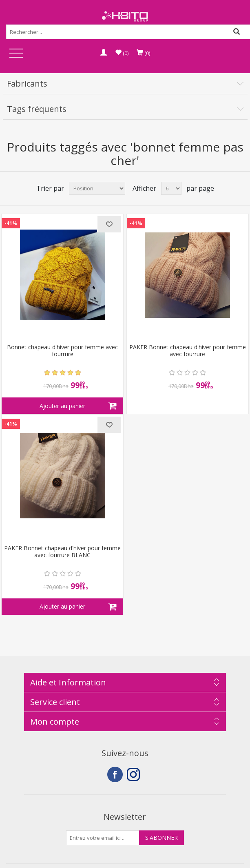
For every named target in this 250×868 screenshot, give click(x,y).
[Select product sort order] (97, 188)
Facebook (115, 774)
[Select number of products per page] (171, 188)
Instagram (135, 774)
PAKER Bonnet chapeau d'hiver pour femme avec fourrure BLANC (62, 552)
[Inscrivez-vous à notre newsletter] (103, 838)
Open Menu (16, 54)
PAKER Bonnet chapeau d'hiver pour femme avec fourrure (188, 351)
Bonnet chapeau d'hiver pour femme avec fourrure (62, 351)
